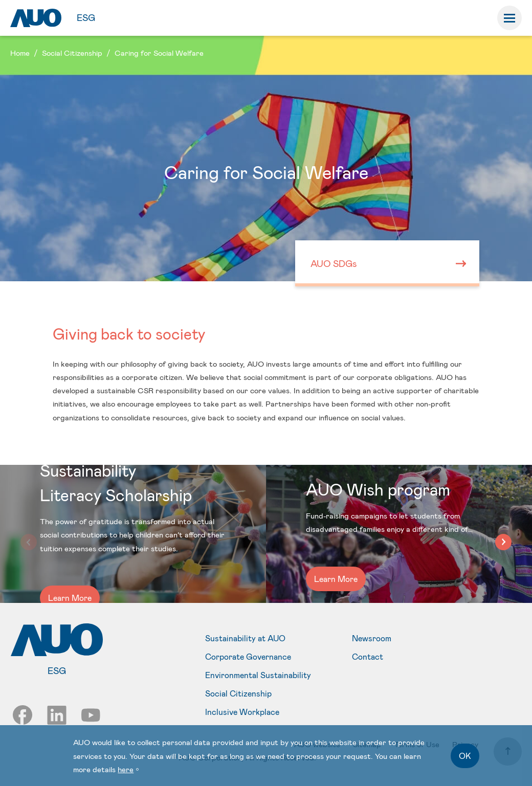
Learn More (70, 598)
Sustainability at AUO (245, 638)
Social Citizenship (238, 693)
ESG (86, 17)
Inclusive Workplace (242, 712)
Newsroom (372, 638)
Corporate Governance (248, 657)
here (126, 769)
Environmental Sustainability (258, 675)
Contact (368, 657)
